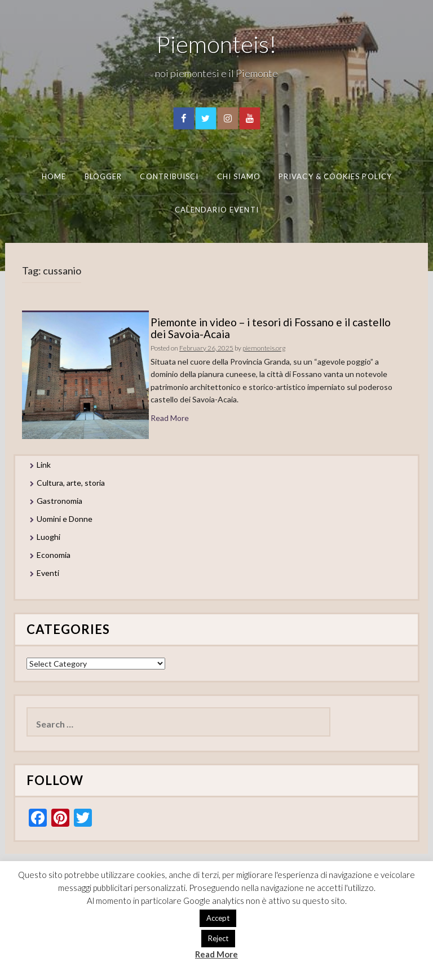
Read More (170, 418)
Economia (54, 555)
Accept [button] (218, 918)
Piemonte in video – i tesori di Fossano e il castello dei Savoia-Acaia (271, 328)
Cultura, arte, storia (71, 483)
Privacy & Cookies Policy (335, 176)
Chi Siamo (239, 176)
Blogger (103, 176)
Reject (218, 938)
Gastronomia (59, 501)
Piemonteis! (216, 44)
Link (44, 465)
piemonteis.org (264, 348)
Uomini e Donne (65, 519)
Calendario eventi (216, 209)
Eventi (48, 573)
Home (54, 176)
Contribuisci (169, 176)
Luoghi (48, 537)
